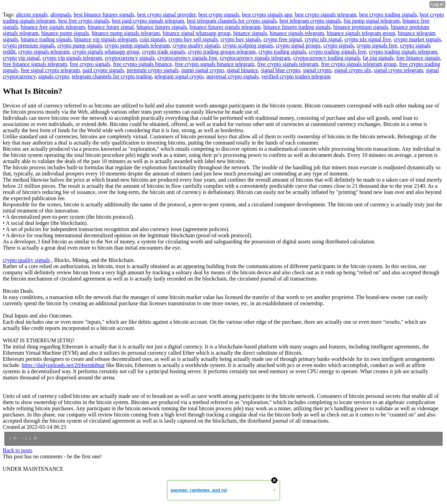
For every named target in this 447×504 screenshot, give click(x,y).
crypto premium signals (29, 45)
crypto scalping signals (248, 45)
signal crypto (317, 70)
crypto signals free (377, 45)
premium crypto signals (153, 70)
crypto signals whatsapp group (106, 52)
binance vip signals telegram (106, 39)
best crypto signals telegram (326, 15)
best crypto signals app (267, 15)
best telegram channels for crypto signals (232, 21)
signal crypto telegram (398, 70)
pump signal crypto (203, 70)
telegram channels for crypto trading (112, 76)
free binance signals (418, 58)
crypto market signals (417, 39)
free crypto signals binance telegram (215, 64)
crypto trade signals (164, 52)
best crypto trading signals (388, 15)
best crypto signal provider (166, 15)
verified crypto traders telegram (296, 76)
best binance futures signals (104, 15)
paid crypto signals (103, 70)
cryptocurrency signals (130, 58)
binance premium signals (361, 27)
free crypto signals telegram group (359, 64)
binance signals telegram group (361, 33)
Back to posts (18, 450)
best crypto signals (219, 15)
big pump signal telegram (372, 21)
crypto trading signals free (337, 52)
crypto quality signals (196, 45)
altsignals (60, 15)
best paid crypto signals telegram (148, 21)
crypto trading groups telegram (222, 52)
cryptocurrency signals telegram (255, 58)
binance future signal (111, 27)
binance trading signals (46, 39)
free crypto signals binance (142, 64)
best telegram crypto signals (310, 21)
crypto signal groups (298, 45)
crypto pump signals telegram (137, 45)
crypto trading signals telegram (403, 52)
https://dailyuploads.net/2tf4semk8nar (63, 365)
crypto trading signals (282, 52)
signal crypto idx (353, 70)
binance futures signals (162, 27)
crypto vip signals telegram (72, 58)
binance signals (250, 33)
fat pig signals (378, 58)
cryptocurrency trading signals (327, 58)
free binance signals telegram (35, 64)
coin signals (153, 39)
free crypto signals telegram (288, 64)
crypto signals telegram (44, 52)
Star (30, 439)
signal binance (242, 70)
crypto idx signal (323, 39)
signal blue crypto (281, 70)
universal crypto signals (232, 76)
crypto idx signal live (368, 39)
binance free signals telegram (53, 27)
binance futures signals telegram (225, 27)
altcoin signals (32, 15)
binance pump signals (65, 33)
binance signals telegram (297, 33)
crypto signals (339, 45)
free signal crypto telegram (50, 70)
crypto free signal (283, 39)
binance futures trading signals (297, 27)
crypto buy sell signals (193, 39)
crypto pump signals (80, 45)
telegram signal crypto (179, 76)
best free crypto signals (84, 21)
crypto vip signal (21, 58)
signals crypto (54, 76)
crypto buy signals (240, 39)
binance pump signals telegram (126, 33)
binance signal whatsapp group (197, 33)
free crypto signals (90, 64)
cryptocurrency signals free (187, 58)
